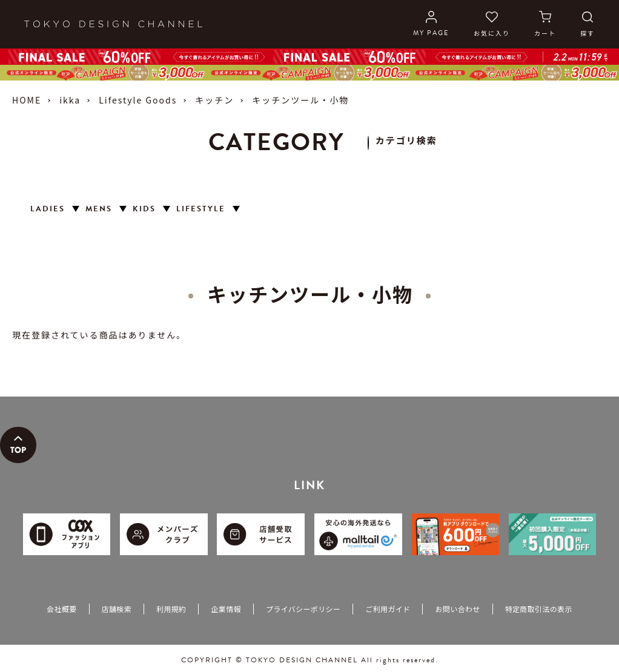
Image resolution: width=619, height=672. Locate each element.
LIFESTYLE (201, 209)
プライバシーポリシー (303, 609)
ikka (70, 100)
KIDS (144, 209)
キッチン (214, 100)
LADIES (48, 209)
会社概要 (61, 609)
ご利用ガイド (388, 609)
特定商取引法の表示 (539, 609)
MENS (99, 209)
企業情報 (226, 609)
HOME (27, 100)
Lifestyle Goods (138, 100)
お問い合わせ (457, 609)
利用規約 (171, 609)
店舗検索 (117, 609)
